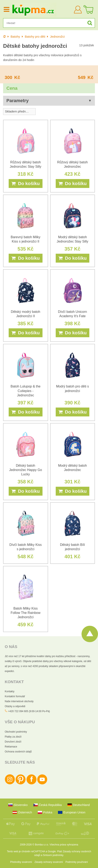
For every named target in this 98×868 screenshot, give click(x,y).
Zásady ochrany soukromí (49, 862)
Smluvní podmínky (53, 855)
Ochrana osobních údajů (18, 752)
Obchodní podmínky (16, 732)
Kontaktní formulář (15, 696)
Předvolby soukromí (21, 862)
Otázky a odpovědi (15, 706)
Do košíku (25, 184)
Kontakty (10, 691)
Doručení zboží (13, 742)
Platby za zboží (13, 737)
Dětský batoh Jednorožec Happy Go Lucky (25, 470)
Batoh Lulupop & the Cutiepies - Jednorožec (25, 391)
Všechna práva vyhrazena (64, 845)
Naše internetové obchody (19, 701)
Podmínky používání (77, 862)
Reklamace (11, 747)
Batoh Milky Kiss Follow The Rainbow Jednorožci (25, 613)
